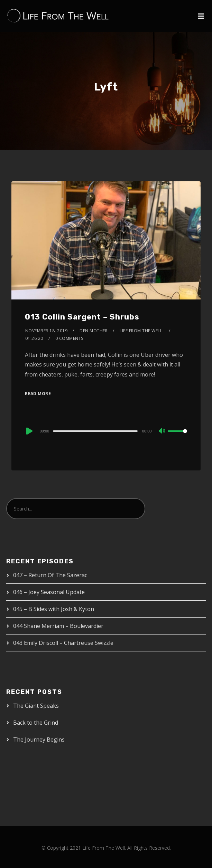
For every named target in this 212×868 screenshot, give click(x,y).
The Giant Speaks (36, 706)
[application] (106, 431)
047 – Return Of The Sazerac (50, 575)
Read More (38, 394)
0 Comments (69, 338)
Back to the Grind (36, 723)
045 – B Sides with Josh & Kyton (54, 609)
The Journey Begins (39, 740)
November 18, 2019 (47, 331)
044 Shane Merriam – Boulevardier (58, 626)
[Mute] (162, 431)
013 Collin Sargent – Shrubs (82, 317)
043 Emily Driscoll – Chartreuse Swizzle (63, 643)
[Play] (29, 431)
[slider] (95, 431)
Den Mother (94, 331)
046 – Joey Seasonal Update (49, 592)
